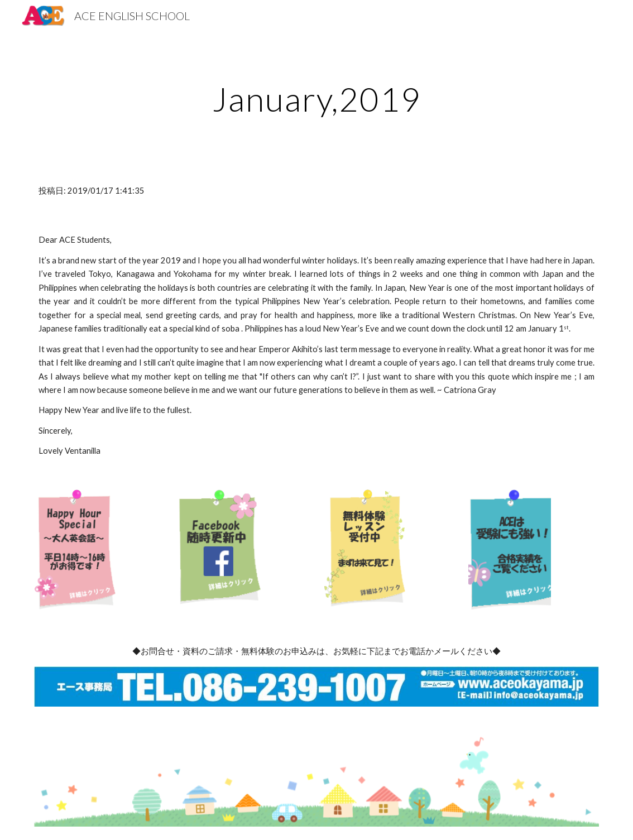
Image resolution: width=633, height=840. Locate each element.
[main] (317, 99)
